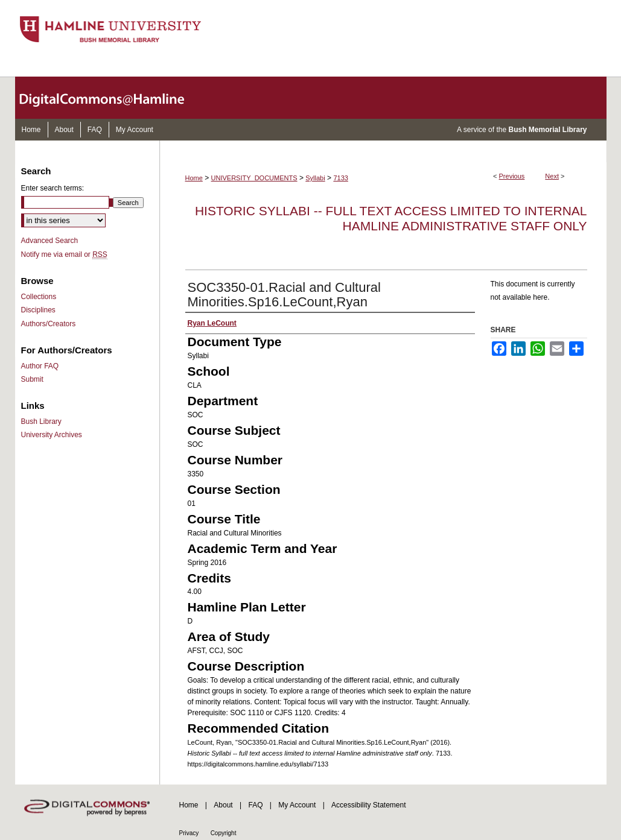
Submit (32, 379)
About (223, 805)
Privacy (189, 833)
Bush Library (41, 422)
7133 (340, 178)
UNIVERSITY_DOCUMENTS (254, 178)
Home (194, 178)
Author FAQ (40, 366)
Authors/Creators (49, 324)
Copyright (224, 833)
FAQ (255, 805)
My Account (297, 805)
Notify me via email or (64, 254)
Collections (39, 297)
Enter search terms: (53, 188)
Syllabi (315, 178)
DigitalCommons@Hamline (112, 98)
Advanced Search (50, 241)
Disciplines (38, 310)
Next (552, 176)
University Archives (52, 435)
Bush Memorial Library (547, 130)
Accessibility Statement (368, 805)
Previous (512, 176)
